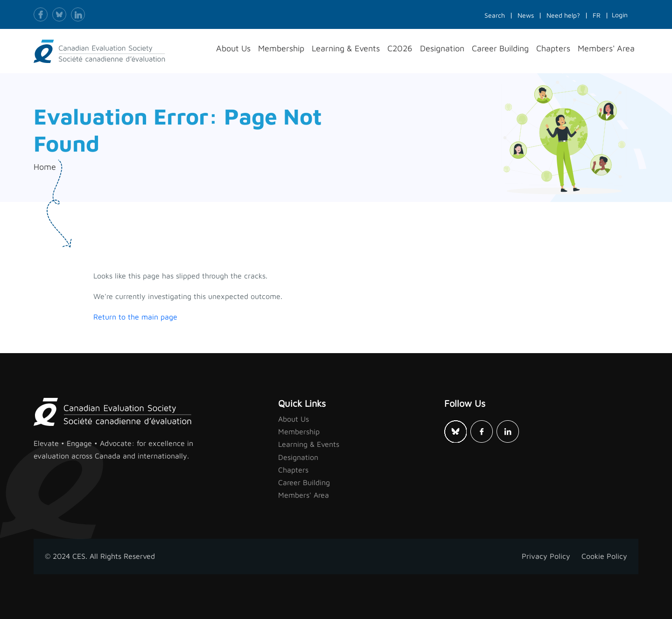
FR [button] (597, 15)
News (526, 15)
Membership (299, 431)
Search (495, 15)
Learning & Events (309, 444)
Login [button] (620, 15)
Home (45, 167)
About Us (294, 419)
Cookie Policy (604, 556)
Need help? (563, 15)
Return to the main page (135, 317)
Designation (298, 457)
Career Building (304, 482)
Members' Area (304, 495)
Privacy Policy (546, 556)
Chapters (293, 470)
